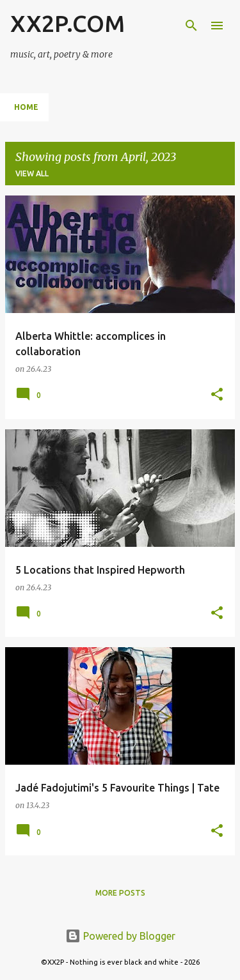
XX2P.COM (68, 23)
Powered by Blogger (120, 936)
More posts (120, 893)
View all (32, 173)
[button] (217, 395)
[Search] (191, 26)
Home (26, 107)
